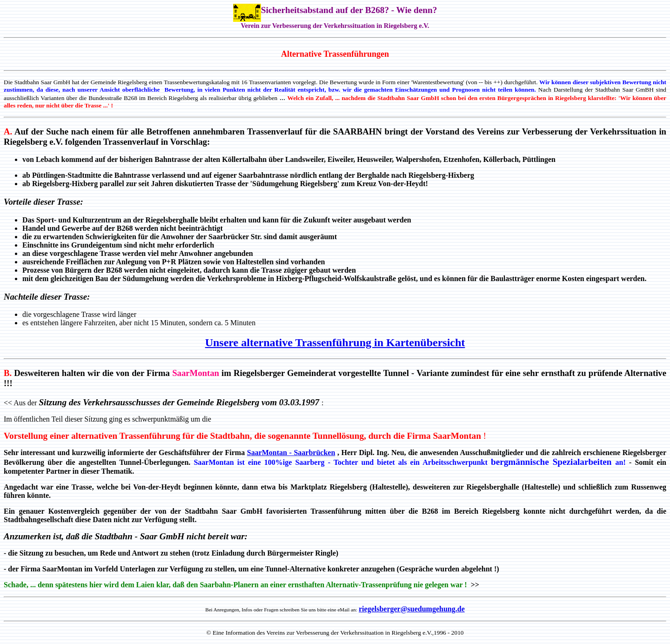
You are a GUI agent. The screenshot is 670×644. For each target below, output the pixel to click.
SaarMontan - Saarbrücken (291, 453)
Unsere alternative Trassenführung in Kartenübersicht (335, 342)
